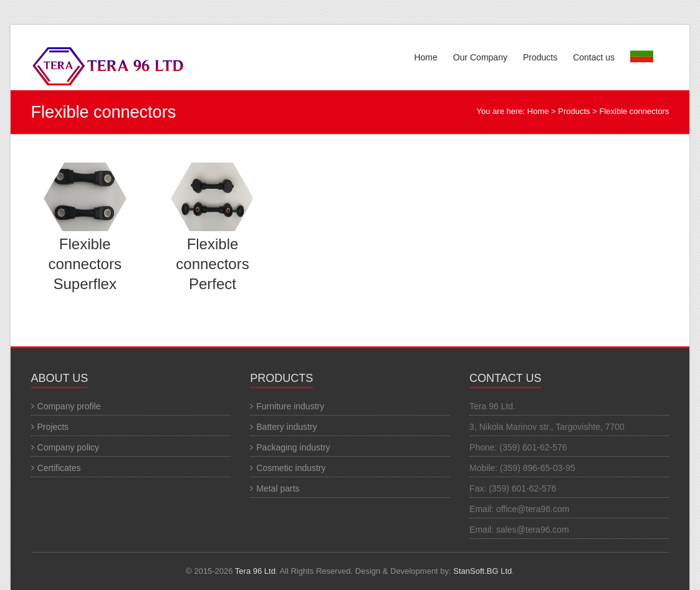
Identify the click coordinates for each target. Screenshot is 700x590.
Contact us (594, 57)
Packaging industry (293, 447)
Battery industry (286, 427)
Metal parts (278, 488)
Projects (53, 427)
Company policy (69, 447)
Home (425, 57)
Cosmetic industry (291, 468)
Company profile (69, 406)
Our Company (480, 57)
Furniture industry (290, 406)
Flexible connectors (634, 111)
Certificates (59, 468)
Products (540, 57)
